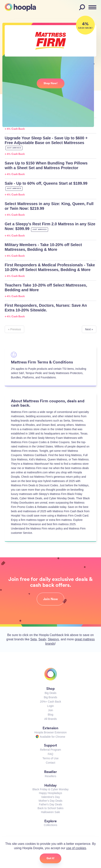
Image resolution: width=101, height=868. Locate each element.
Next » (89, 329)
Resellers (50, 776)
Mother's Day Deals (51, 801)
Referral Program (50, 750)
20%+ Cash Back (51, 702)
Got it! (50, 858)
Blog (50, 715)
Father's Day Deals (50, 804)
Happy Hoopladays (50, 793)
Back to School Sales (50, 808)
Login (50, 706)
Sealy (42, 639)
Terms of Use (50, 758)
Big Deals (51, 693)
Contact (50, 763)
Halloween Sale (50, 812)
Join (51, 710)
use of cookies (76, 848)
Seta (34, 639)
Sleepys (53, 639)
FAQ (50, 754)
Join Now (50, 599)
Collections (50, 825)
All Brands (51, 719)
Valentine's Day (51, 797)
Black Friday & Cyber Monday (50, 789)
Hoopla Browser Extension (50, 732)
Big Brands (50, 697)
